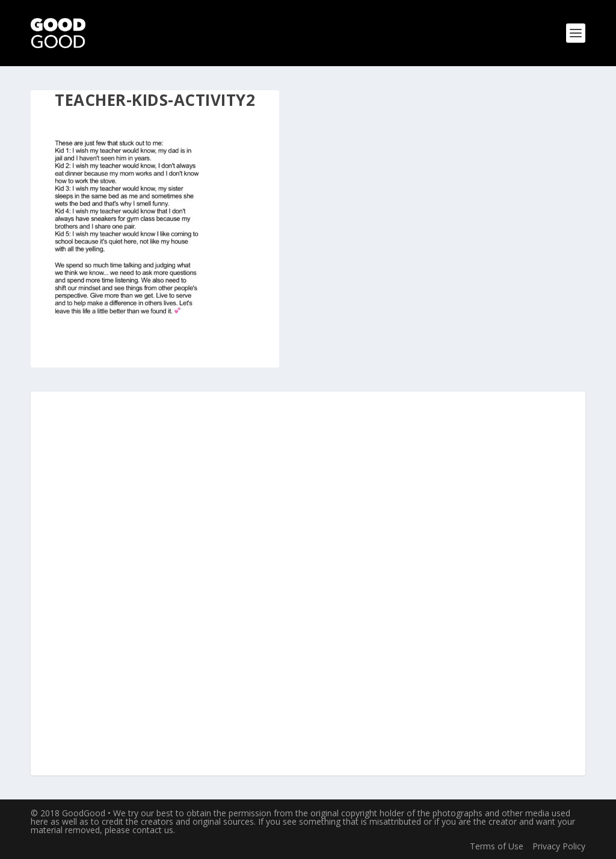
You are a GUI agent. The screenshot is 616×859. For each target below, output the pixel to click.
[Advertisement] (308, 584)
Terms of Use (497, 846)
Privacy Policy (559, 846)
